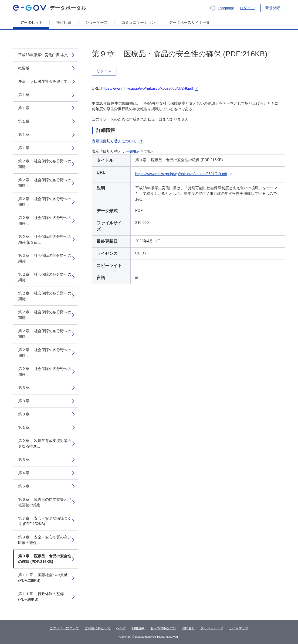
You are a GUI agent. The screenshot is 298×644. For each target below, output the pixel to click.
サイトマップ (239, 628)
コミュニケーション (138, 22)
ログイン (247, 8)
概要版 (24, 68)
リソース (104, 71)
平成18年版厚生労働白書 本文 (43, 55)
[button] (222, 8)
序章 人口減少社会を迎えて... (44, 81)
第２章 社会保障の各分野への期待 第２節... (45, 239)
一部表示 (133, 151)
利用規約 (138, 628)
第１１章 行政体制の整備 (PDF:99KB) (41, 597)
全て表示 (147, 151)
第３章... (25, 388)
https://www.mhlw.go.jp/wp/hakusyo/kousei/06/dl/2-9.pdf (147, 88)
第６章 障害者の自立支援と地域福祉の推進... (45, 502)
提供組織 (64, 22)
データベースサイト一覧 (190, 22)
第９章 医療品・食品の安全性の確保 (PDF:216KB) (45, 559)
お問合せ (188, 628)
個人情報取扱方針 (163, 628)
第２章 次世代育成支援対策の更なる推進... (45, 444)
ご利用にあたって (98, 628)
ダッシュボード (212, 628)
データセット (31, 22)
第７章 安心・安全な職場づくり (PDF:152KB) (45, 521)
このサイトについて (64, 628)
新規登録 (273, 8)
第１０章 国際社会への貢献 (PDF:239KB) (43, 578)
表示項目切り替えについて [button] (118, 141)
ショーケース (96, 22)
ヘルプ (121, 628)
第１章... (25, 95)
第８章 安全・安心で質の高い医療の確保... (45, 540)
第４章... (25, 473)
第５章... (25, 486)
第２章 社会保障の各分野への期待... (45, 164)
